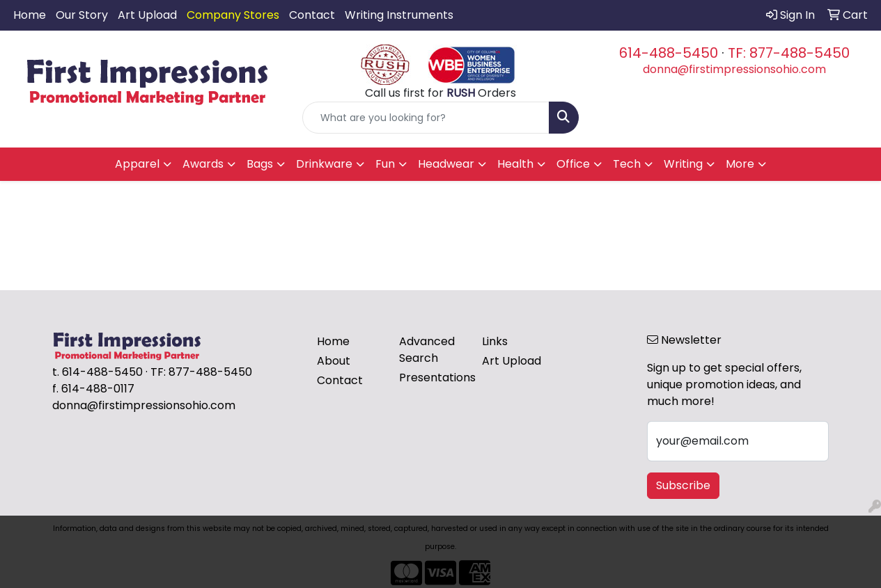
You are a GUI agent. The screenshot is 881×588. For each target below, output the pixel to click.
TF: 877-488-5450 (789, 53)
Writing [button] (683, 164)
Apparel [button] (137, 164)
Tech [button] (627, 164)
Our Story (82, 15)
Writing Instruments (399, 15)
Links (495, 341)
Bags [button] (260, 164)
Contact (312, 15)
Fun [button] (385, 164)
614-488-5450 (669, 53)
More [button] (740, 164)
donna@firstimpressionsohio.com (734, 69)
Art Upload (147, 15)
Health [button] (515, 164)
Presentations (432, 378)
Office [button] (573, 164)
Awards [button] (203, 164)
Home (30, 15)
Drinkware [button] (324, 164)
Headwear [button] (446, 164)
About (334, 361)
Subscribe (683, 485)
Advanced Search (427, 350)
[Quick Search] (426, 118)
